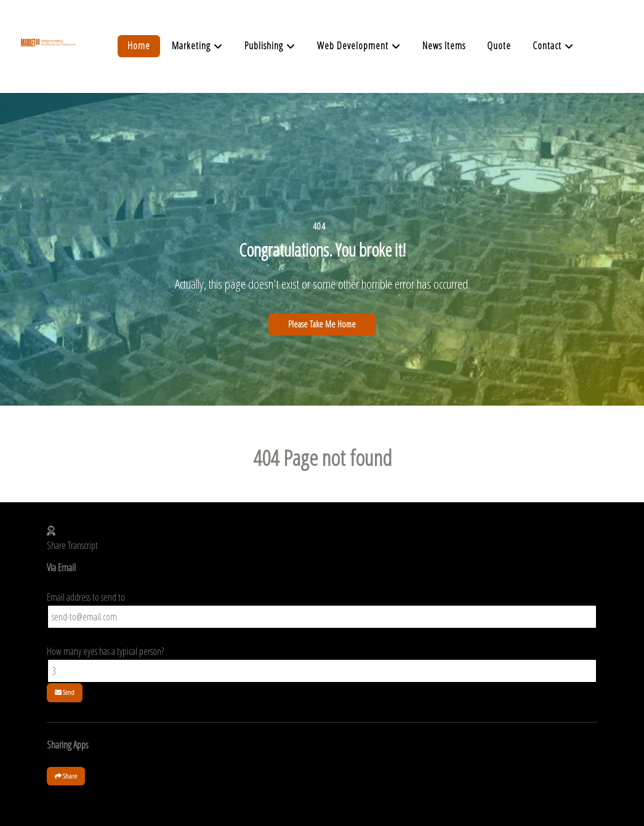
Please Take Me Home (322, 324)
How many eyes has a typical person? (105, 651)
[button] (322, 531)
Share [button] (66, 776)
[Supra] (48, 57)
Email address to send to (86, 597)
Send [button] (65, 692)
